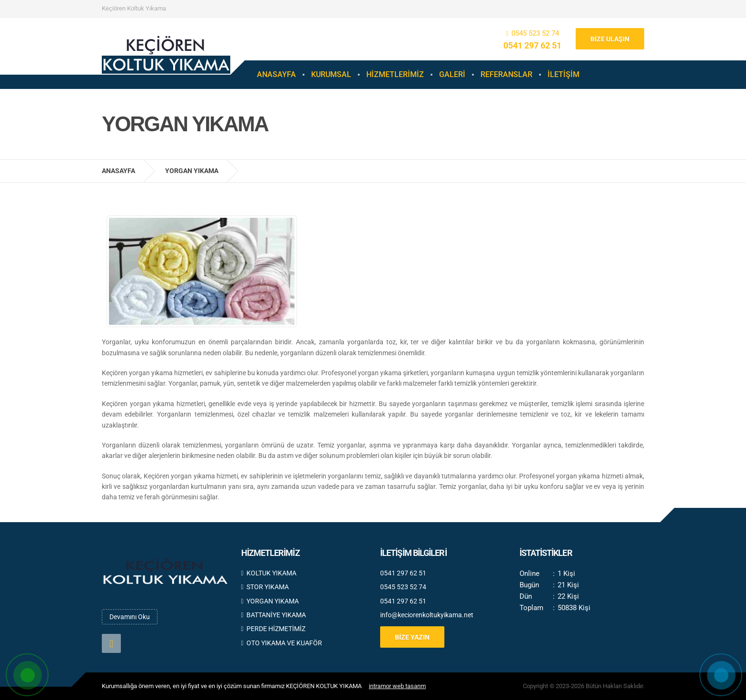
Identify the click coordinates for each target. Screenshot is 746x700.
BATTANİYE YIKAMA (274, 615)
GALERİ (452, 74)
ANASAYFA (276, 74)
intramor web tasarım (397, 686)
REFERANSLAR (506, 74)
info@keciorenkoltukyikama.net (427, 615)
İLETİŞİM (564, 74)
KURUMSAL (331, 74)
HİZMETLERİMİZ (395, 74)
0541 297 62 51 (532, 45)
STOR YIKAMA (265, 587)
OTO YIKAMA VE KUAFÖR (282, 643)
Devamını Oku (130, 617)
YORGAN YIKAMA (270, 601)
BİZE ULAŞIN (610, 39)
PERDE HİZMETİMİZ (273, 629)
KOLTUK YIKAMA (269, 573)
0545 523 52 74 (535, 33)
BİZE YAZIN (412, 637)
